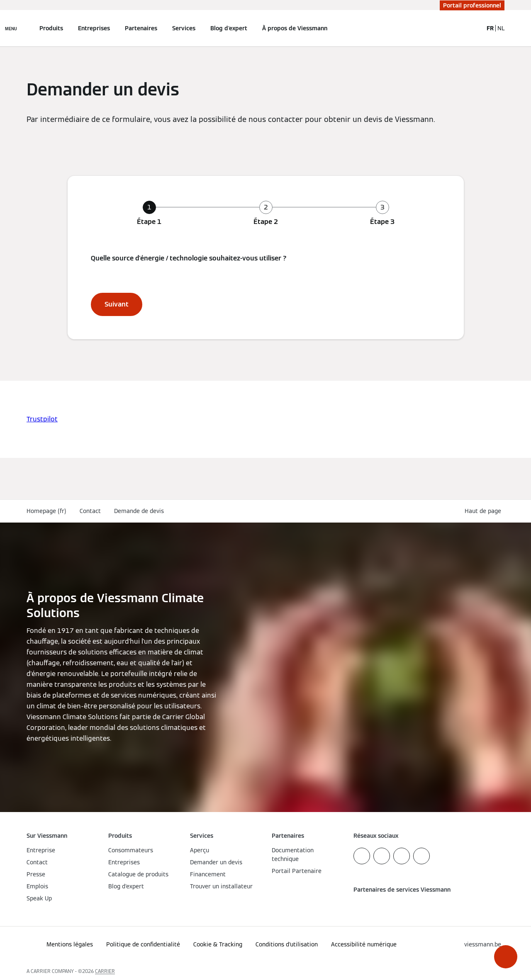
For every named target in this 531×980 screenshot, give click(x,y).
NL (501, 28)
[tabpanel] (266, 285)
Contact (90, 511)
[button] (506, 957)
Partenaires (141, 28)
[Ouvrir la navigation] (11, 28)
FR (490, 28)
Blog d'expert (229, 28)
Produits (51, 28)
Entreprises (94, 28)
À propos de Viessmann (295, 28)
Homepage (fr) (46, 511)
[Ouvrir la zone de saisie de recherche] (473, 28)
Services (184, 28)
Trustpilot (42, 419)
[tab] (149, 214)
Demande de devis (139, 511)
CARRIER (105, 971)
